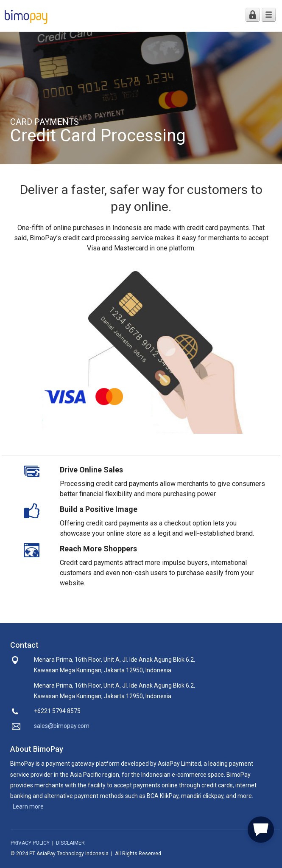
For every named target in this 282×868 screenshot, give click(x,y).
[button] (261, 828)
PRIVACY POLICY (30, 843)
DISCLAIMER (70, 843)
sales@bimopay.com (62, 726)
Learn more (28, 806)
